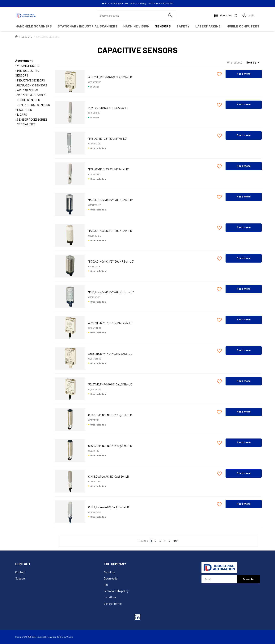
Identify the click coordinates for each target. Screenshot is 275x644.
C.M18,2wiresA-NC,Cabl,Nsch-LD (109, 507)
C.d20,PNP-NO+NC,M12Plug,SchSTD (110, 415)
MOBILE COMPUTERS (243, 26)
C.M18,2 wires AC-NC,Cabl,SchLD (109, 476)
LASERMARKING (208, 26)
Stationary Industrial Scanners (88, 26)
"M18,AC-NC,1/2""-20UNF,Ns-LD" (108, 139)
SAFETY (183, 26)
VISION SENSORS (28, 66)
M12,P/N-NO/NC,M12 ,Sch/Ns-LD (108, 108)
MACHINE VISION (136, 26)
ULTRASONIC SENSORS (32, 85)
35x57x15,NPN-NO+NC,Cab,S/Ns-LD (110, 323)
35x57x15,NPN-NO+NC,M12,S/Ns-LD (110, 354)
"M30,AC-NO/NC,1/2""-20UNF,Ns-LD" (110, 200)
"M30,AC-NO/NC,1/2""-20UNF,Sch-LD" (111, 261)
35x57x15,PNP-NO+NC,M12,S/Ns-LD (110, 77)
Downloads (111, 578)
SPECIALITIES (26, 124)
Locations (110, 597)
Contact (20, 572)
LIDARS (22, 114)
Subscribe (248, 579)
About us (109, 572)
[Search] (170, 15)
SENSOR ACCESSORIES (32, 119)
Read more (244, 74)
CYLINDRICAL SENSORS (34, 105)
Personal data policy (116, 591)
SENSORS (163, 26)
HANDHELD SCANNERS (34, 26)
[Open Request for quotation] (225, 15)
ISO (106, 585)
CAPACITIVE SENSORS (32, 95)
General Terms (113, 604)
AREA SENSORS (27, 90)
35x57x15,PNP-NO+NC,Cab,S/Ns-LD (110, 384)
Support (20, 578)
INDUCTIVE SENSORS (31, 80)
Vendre (70, 637)
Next (176, 541)
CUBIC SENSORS (29, 100)
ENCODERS (24, 110)
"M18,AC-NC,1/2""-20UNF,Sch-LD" (108, 169)
